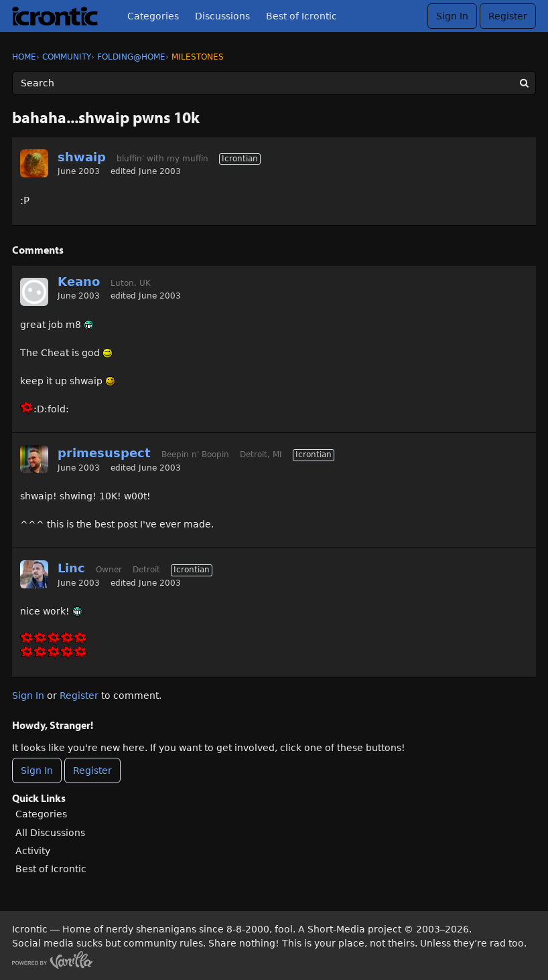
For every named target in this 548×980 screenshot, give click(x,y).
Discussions (222, 16)
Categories (153, 16)
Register (508, 16)
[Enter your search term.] (274, 83)
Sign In (452, 16)
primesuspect (104, 453)
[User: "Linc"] (34, 574)
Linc (71, 568)
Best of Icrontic (301, 16)
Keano (79, 281)
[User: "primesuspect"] (34, 459)
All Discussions (50, 833)
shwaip (82, 157)
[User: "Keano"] (34, 292)
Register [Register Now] (92, 770)
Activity (33, 851)
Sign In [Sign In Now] (37, 770)
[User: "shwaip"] (34, 163)
